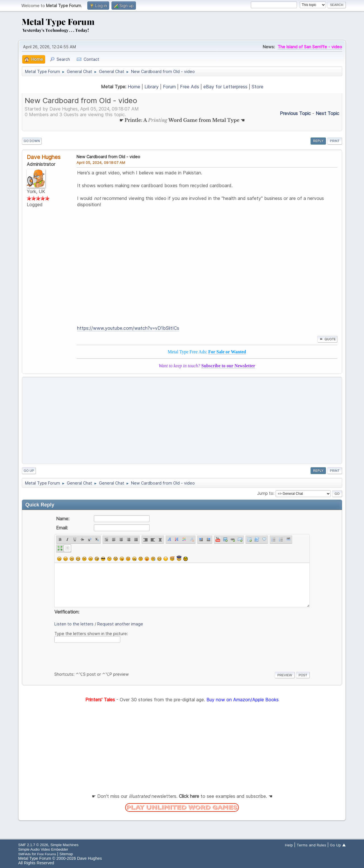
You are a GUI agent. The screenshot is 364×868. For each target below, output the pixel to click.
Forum (169, 87)
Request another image (120, 624)
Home (134, 87)
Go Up (29, 471)
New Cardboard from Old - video (108, 157)
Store (258, 87)
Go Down (32, 141)
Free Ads (190, 87)
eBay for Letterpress (225, 87)
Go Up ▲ (338, 845)
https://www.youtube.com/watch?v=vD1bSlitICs (128, 328)
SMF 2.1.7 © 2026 (33, 845)
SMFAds (24, 854)
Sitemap (66, 854)
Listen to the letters (74, 624)
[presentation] (98, 656)
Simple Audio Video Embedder (43, 849)
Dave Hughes (44, 157)
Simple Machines (64, 845)
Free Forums (46, 854)
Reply (318, 141)
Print (335, 141)
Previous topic (295, 113)
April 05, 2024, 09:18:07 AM (101, 162)
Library (152, 87)
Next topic (327, 113)
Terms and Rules (311, 845)
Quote (327, 339)
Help (289, 845)
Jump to (265, 493)
